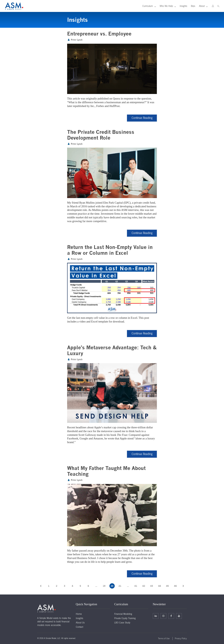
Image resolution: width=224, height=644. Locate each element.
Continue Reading (142, 118)
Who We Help (166, 6)
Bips (193, 6)
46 (175, 586)
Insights (183, 6)
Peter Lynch (77, 40)
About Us (80, 622)
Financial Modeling (123, 614)
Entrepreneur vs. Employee (99, 34)
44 (160, 586)
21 (120, 586)
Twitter (163, 616)
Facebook (171, 616)
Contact (79, 627)
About (202, 6)
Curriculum (148, 6)
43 (152, 586)
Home (79, 614)
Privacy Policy (181, 638)
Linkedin (156, 616)
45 (167, 586)
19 (104, 586)
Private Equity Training (125, 618)
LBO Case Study (122, 622)
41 (136, 586)
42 (144, 586)
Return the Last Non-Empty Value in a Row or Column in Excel (110, 250)
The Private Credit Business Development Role (101, 135)
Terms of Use (164, 638)
